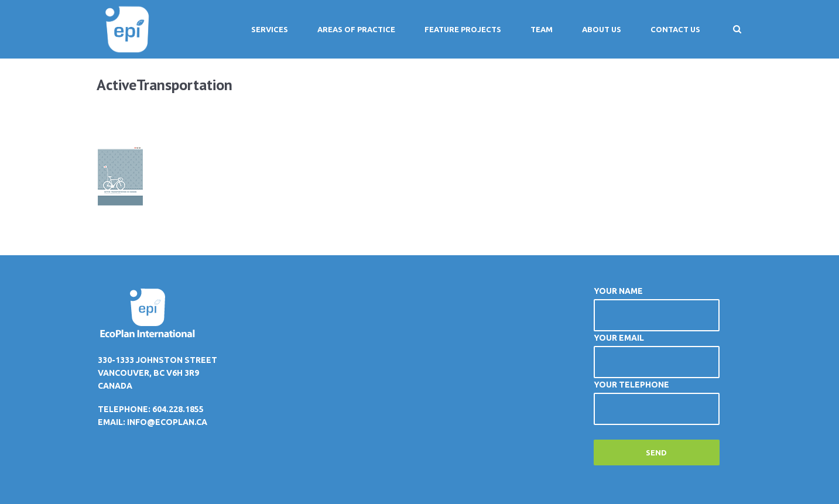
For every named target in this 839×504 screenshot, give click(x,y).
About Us (602, 29)
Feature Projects (463, 29)
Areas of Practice (356, 29)
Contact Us (675, 29)
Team (542, 29)
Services (270, 29)
